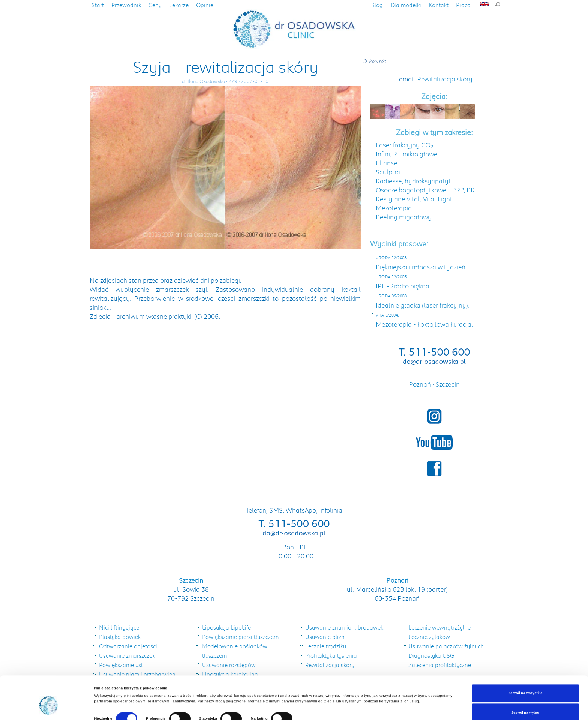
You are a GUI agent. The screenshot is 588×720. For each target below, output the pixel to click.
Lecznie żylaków (429, 637)
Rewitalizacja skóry (445, 79)
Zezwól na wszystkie (525, 664)
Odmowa (525, 702)
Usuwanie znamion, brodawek (344, 627)
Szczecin (448, 384)
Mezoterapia (394, 208)
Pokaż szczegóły (316, 691)
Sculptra (388, 172)
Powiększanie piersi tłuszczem (240, 637)
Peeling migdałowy (404, 217)
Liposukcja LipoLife (226, 627)
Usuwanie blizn (325, 637)
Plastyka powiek (120, 637)
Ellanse (386, 163)
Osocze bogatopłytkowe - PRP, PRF (427, 190)
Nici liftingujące (119, 627)
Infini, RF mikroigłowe (406, 154)
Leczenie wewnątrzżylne (439, 627)
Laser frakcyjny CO (405, 145)
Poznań (421, 384)
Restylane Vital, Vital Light (414, 199)
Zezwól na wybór (526, 683)
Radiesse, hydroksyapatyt (413, 181)
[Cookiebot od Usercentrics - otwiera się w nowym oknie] (49, 707)
